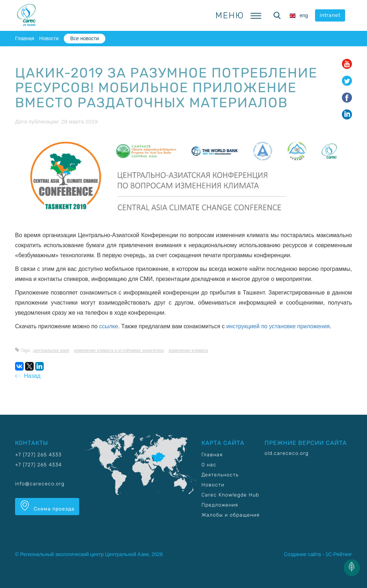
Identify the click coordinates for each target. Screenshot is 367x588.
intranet (330, 15)
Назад (28, 376)
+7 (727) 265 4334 (38, 465)
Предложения (220, 505)
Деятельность (220, 475)
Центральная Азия (51, 351)
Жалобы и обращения (230, 515)
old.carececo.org (287, 453)
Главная (25, 38)
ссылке (109, 326)
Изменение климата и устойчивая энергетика (119, 351)
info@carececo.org (40, 484)
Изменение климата (189, 351)
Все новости (85, 38)
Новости (49, 38)
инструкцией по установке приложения (278, 326)
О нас (209, 465)
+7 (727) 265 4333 (38, 455)
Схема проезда (47, 506)
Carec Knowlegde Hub (230, 495)
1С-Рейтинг (339, 554)
